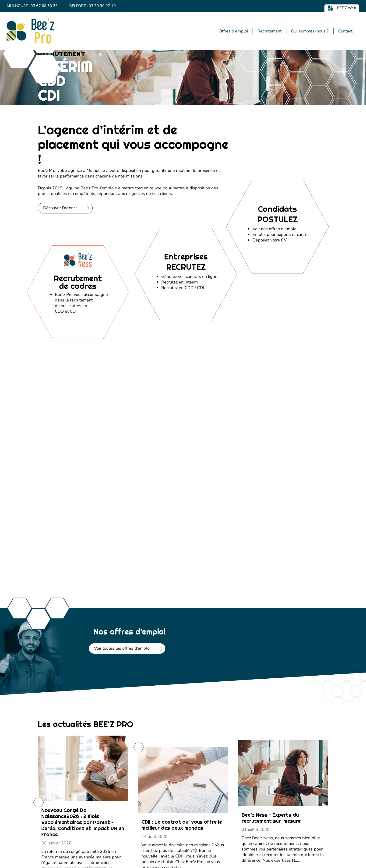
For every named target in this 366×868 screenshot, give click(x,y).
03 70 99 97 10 (102, 6)
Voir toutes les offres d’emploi (122, 744)
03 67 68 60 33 (44, 6)
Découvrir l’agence (60, 304)
